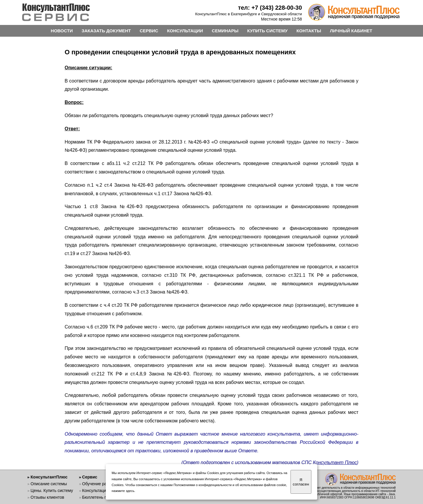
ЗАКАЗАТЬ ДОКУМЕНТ (106, 31)
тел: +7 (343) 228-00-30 (270, 8)
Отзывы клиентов (47, 497)
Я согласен (301, 482)
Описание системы (49, 484)
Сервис (90, 477)
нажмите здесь (123, 491)
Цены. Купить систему (52, 490)
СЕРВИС (149, 31)
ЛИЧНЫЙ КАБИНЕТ (351, 31)
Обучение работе (99, 484)
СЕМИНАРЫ (225, 31)
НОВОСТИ (62, 31)
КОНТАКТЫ (309, 31)
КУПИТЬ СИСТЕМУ (268, 31)
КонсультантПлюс (49, 477)
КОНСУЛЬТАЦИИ (185, 31)
